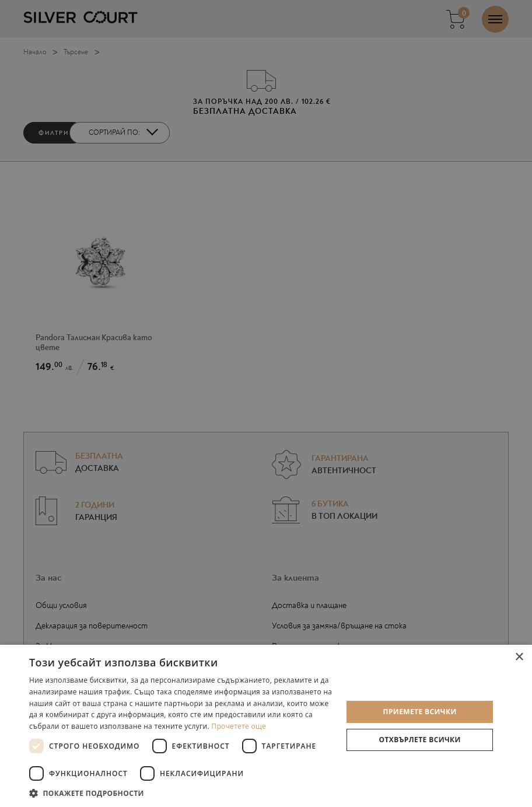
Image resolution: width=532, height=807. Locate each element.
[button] (181, 793)
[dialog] (266, 403)
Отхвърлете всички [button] (420, 740)
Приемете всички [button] (420, 712)
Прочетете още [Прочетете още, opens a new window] (239, 726)
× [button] (519, 657)
